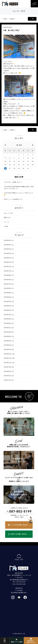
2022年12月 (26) (9, 358)
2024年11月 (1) (9, 267)
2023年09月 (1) (9, 319)
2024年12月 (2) (9, 262)
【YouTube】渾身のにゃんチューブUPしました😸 (19, 194)
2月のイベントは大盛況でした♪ (13, 199)
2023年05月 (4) (9, 336)
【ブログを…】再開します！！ (13, 182)
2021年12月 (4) (9, 380)
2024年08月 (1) (9, 280)
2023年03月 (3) (9, 345)
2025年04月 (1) (9, 245)
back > (13, 19)
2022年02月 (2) (9, 371)
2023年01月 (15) (9, 354)
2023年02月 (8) (9, 350)
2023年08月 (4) (9, 323)
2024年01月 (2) (9, 310)
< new (5, 19)
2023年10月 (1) (9, 315)
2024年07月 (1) (9, 284)
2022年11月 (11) (9, 363)
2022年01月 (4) (9, 376)
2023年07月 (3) (9, 328)
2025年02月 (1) (9, 253)
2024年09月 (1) (9, 275)
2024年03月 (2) (9, 302)
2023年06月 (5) (9, 332)
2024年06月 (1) (9, 288)
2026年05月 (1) (9, 240)
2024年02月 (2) (9, 306)
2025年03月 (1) (9, 249)
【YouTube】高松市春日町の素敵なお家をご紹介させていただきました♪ (19, 188)
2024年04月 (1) (9, 297)
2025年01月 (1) (9, 258)
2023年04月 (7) (9, 341)
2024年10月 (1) (9, 271)
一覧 (32, 19)
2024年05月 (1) (9, 293)
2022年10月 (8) (9, 367)
